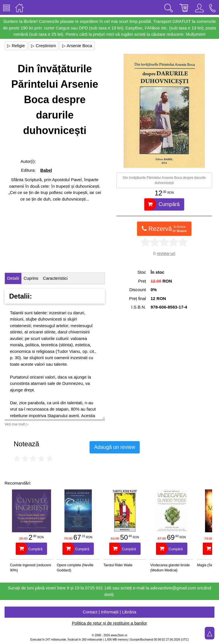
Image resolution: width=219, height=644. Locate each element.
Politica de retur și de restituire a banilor (109, 623)
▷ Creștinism (43, 46)
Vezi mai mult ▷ (17, 424)
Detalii (13, 278)
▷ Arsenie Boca (77, 46)
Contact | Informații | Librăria (109, 612)
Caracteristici (55, 278)
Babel (46, 170)
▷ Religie (16, 46)
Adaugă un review (115, 447)
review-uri (166, 253)
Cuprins (31, 278)
